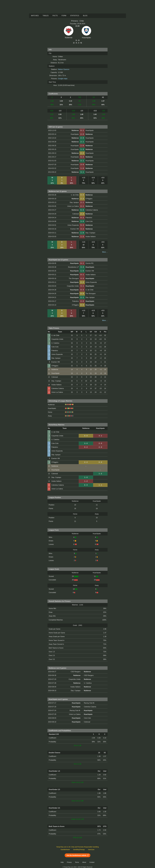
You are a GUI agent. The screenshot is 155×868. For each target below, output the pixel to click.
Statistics (75, 16)
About (84, 862)
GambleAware (65, 850)
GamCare (91, 850)
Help (62, 862)
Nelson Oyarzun (64, 69)
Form (64, 16)
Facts (55, 16)
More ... (105, 252)
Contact (92, 862)
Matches (35, 16)
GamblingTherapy (79, 850)
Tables (46, 16)
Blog (85, 16)
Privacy (69, 862)
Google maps (63, 79)
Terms (77, 862)
